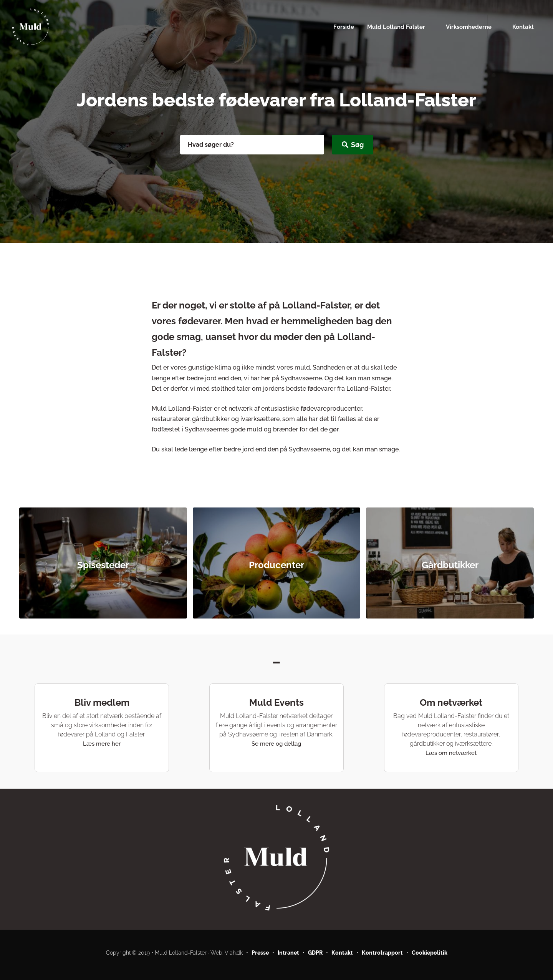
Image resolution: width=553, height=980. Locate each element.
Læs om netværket (451, 753)
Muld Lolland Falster (396, 27)
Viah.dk (234, 953)
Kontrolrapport (382, 953)
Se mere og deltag (276, 744)
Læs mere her (102, 744)
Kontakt (523, 27)
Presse (260, 953)
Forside (344, 27)
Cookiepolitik (430, 953)
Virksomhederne (469, 27)
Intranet (288, 953)
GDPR (315, 953)
